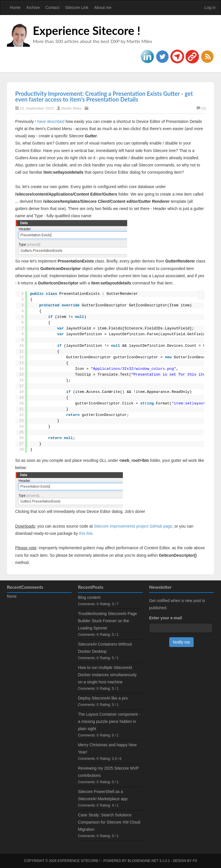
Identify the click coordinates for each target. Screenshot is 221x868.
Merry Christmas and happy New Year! (107, 748)
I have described (50, 121)
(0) (201, 108)
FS (195, 861)
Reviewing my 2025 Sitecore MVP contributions (108, 772)
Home (15, 8)
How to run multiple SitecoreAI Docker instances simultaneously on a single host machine (107, 675)
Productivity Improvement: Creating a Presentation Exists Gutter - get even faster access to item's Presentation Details (104, 96)
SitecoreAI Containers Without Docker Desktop (105, 648)
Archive (33, 8)
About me (103, 8)
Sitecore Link (77, 8)
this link (86, 533)
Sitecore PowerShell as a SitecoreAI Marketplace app (103, 795)
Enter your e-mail (165, 618)
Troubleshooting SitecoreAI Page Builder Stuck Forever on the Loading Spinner (107, 621)
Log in (210, 8)
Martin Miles (71, 108)
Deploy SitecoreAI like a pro (103, 698)
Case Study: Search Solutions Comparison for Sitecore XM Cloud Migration (109, 822)
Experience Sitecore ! (87, 31)
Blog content (89, 597)
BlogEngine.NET (143, 861)
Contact (52, 8)
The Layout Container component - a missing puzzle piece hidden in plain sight (109, 721)
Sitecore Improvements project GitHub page (133, 526)
